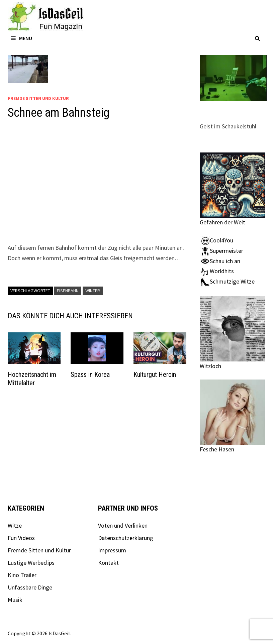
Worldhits (217, 271)
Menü (22, 38)
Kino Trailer (22, 575)
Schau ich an (220, 261)
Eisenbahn (68, 291)
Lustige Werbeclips (31, 563)
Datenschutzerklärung (126, 538)
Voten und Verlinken (123, 525)
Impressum (112, 550)
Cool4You (216, 240)
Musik (15, 600)
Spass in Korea (90, 374)
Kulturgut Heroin (155, 374)
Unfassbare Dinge (30, 587)
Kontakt (108, 563)
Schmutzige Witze (227, 281)
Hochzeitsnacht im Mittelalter (32, 379)
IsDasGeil (59, 633)
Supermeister (221, 251)
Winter (93, 291)
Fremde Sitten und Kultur (38, 98)
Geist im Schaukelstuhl (228, 126)
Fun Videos (21, 538)
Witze (15, 525)
